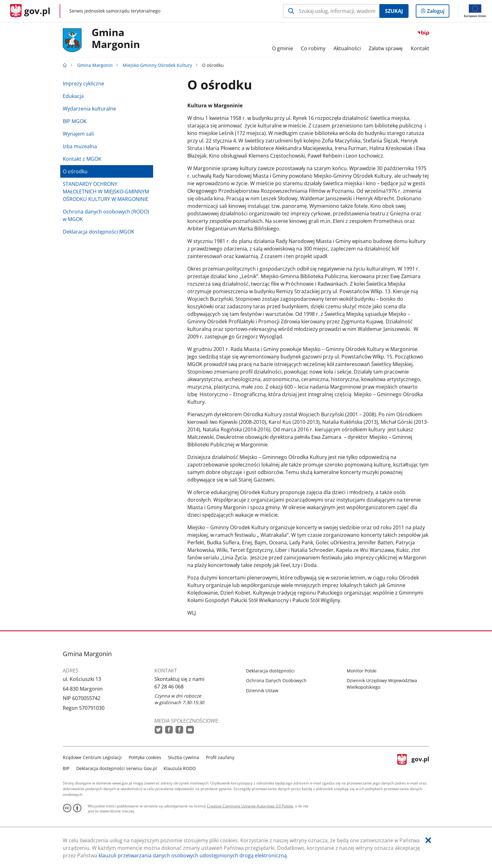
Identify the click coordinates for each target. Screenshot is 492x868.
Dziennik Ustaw (262, 690)
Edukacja (73, 96)
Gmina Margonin (116, 39)
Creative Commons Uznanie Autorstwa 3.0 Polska (250, 806)
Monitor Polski (362, 671)
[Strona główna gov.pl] (30, 11)
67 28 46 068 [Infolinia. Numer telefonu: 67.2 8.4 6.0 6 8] (169, 687)
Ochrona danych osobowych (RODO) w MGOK (106, 215)
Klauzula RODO (180, 768)
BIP (66, 768)
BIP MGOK (75, 121)
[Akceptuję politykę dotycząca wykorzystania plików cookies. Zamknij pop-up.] (428, 840)
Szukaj (394, 11)
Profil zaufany (220, 757)
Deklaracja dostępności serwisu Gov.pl (117, 768)
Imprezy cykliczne (83, 84)
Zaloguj (438, 12)
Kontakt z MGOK (82, 159)
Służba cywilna (183, 757)
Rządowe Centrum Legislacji (92, 757)
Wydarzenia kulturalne (89, 109)
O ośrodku (75, 171)
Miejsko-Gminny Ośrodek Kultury (157, 65)
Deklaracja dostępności (270, 671)
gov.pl (413, 762)
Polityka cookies (145, 757)
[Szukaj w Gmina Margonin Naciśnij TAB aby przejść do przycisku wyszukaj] (331, 11)
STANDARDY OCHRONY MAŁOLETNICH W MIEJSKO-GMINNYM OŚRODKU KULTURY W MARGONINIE (106, 191)
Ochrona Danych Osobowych (276, 680)
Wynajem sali (78, 134)
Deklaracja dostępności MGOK (99, 232)
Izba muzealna (80, 146)
